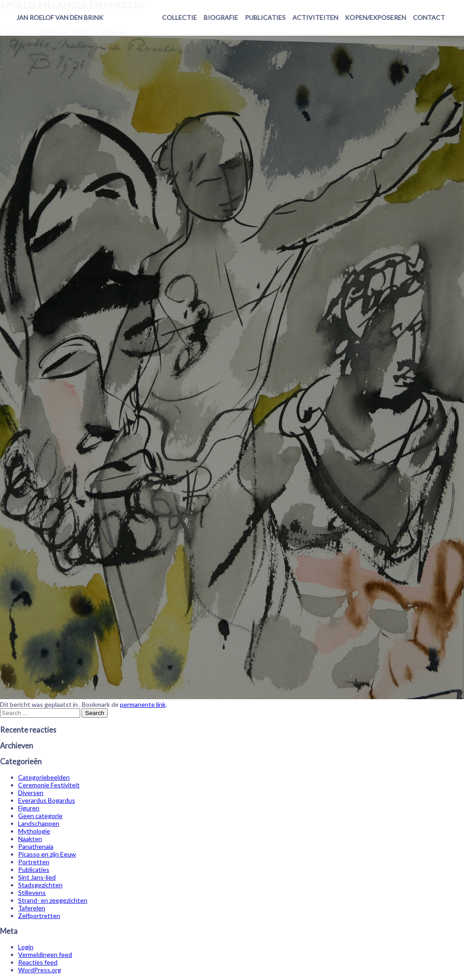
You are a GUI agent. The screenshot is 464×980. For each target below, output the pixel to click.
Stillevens (32, 892)
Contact (429, 17)
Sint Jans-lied (37, 877)
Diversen (31, 793)
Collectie (179, 17)
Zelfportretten (39, 916)
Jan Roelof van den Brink (60, 17)
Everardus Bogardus (47, 800)
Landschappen (39, 823)
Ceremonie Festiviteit (49, 785)
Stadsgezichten (40, 885)
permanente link (143, 704)
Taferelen (32, 908)
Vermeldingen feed (45, 954)
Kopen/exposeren (376, 17)
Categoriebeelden (44, 777)
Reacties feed (38, 962)
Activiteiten (315, 17)
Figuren (29, 808)
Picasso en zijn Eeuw (47, 854)
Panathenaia (36, 846)
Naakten (30, 839)
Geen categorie (40, 816)
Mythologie (34, 831)
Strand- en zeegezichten (53, 900)
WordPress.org (40, 970)
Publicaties (265, 17)
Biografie (221, 17)
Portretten (34, 862)
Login (26, 947)
